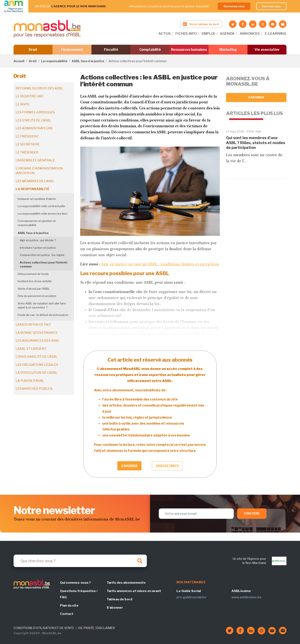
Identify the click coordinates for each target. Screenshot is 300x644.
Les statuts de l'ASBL (33, 120)
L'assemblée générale (35, 160)
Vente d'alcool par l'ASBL (34, 289)
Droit (33, 50)
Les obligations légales (37, 365)
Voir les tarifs (167, 466)
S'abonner (256, 97)
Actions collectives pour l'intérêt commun (44, 265)
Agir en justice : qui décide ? (38, 240)
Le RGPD (22, 104)
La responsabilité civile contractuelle (41, 206)
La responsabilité (54, 61)
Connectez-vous (234, 6)
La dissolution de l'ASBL (36, 373)
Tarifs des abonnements (126, 583)
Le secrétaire (28, 144)
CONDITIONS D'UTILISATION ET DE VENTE (44, 628)
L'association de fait (33, 325)
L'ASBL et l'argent (31, 349)
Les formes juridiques (35, 112)
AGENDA (227, 33)
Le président (27, 136)
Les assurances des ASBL (37, 341)
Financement (72, 50)
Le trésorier (27, 152)
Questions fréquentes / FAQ (79, 594)
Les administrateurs (34, 128)
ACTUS (164, 33)
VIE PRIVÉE (86, 628)
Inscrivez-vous (271, 6)
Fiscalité (111, 50)
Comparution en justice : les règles (42, 255)
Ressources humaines (189, 50)
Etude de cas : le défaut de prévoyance (43, 315)
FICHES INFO (186, 33)
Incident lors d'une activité (35, 281)
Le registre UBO (29, 96)
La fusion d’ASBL (30, 381)
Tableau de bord (119, 599)
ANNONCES (250, 33)
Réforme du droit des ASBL (39, 88)
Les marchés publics (34, 389)
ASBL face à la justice (88, 61)
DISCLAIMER (106, 628)
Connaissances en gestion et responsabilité (37, 223)
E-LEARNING (276, 33)
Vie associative (267, 50)
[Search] (80, 561)
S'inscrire (252, 514)
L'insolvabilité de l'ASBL (37, 357)
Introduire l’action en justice (38, 248)
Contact (67, 614)
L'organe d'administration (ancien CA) (39, 171)
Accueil (19, 61)
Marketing (228, 50)
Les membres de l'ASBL (35, 181)
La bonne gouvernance (37, 333)
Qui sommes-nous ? (75, 583)
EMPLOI (208, 33)
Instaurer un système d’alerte (37, 199)
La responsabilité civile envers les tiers (43, 214)
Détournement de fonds (33, 274)
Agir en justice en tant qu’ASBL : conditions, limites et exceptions (160, 264)
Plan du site (69, 606)
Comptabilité (150, 50)
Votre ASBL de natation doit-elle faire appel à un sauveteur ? (42, 305)
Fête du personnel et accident (37, 296)
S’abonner (129, 466)
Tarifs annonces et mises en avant (134, 591)
